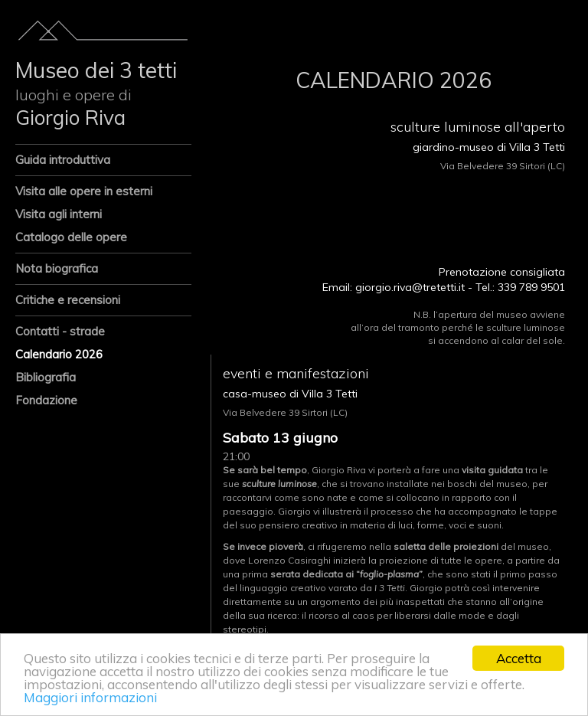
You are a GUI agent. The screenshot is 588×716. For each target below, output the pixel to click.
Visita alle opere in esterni (84, 191)
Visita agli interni (59, 214)
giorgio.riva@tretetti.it (410, 287)
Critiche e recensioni (68, 300)
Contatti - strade (60, 331)
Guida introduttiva (63, 160)
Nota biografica (57, 268)
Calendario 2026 (59, 354)
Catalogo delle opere (71, 237)
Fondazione (46, 400)
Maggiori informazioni (90, 697)
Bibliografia (46, 377)
